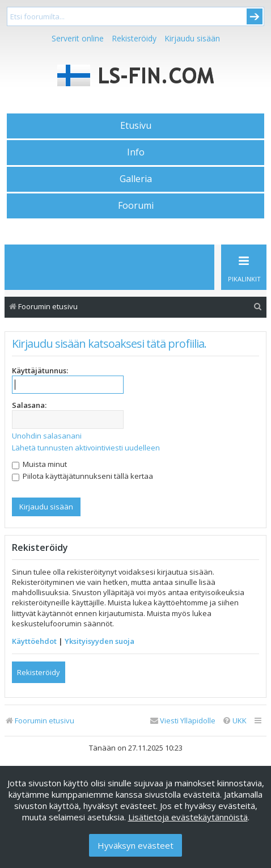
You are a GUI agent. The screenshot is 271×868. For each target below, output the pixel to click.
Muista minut (39, 464)
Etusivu (136, 125)
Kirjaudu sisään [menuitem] (192, 38)
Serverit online (78, 38)
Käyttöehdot (34, 641)
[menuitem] (258, 307)
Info (136, 152)
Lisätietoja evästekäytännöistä (188, 817)
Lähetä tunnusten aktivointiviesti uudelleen (86, 448)
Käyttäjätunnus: (40, 370)
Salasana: (29, 405)
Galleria (136, 179)
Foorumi (136, 205)
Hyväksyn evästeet (135, 845)
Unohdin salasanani (47, 436)
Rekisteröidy (134, 38)
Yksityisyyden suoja (99, 641)
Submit (255, 16)
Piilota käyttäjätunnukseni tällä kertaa (82, 476)
